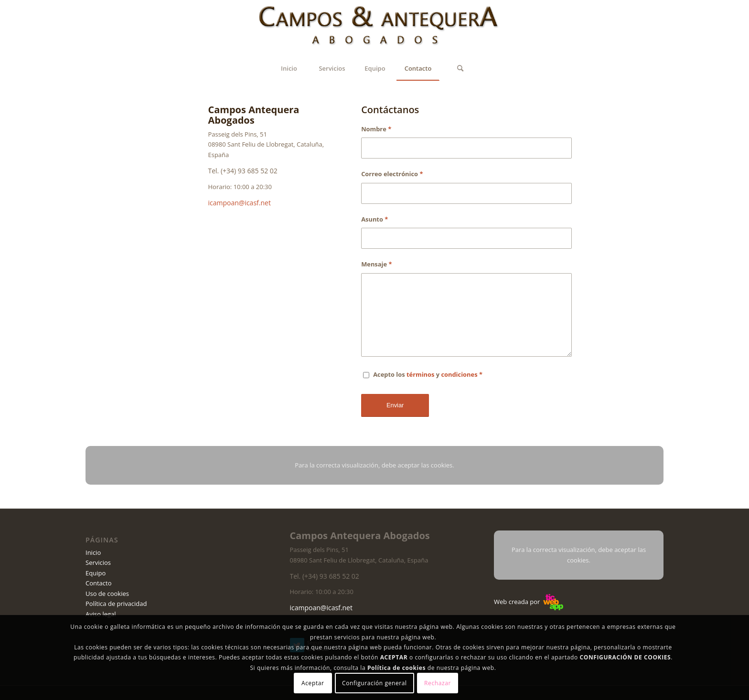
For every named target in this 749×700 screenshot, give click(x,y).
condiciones (459, 374)
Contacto (99, 583)
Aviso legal (101, 614)
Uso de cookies (107, 594)
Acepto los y (428, 374)
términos (420, 374)
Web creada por (529, 602)
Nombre (376, 129)
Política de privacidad (116, 604)
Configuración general (374, 683)
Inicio (93, 552)
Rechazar (438, 683)
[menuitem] (289, 68)
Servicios (98, 562)
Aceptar (313, 683)
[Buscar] (460, 68)
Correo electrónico (392, 174)
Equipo (96, 573)
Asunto (374, 219)
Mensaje (376, 264)
